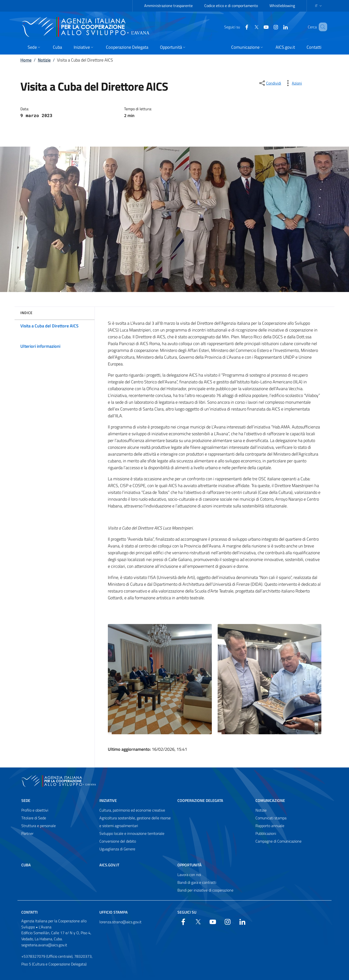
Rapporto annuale (270, 826)
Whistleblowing (282, 6)
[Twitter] (249, 27)
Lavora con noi (189, 875)
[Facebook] (240, 27)
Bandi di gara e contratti (197, 882)
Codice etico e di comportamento (231, 6)
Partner (27, 833)
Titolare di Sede (34, 818)
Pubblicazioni (266, 833)
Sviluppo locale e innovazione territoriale (132, 833)
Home (26, 60)
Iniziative (108, 800)
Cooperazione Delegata (200, 800)
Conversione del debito (118, 841)
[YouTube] (259, 27)
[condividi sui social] (270, 83)
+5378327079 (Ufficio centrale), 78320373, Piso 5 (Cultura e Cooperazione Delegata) (57, 960)
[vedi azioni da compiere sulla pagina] (293, 83)
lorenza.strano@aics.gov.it (120, 922)
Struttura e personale (39, 826)
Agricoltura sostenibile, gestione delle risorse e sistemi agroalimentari (135, 822)
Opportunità (190, 865)
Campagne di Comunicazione (278, 841)
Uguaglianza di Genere (117, 849)
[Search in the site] (321, 27)
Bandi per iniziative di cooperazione (205, 890)
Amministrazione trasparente (168, 6)
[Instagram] (269, 27)
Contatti (29, 912)
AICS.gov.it (109, 865)
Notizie (44, 60)
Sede (26, 800)
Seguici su (187, 912)
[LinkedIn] (278, 27)
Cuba (26, 865)
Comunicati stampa (271, 818)
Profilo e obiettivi (35, 810)
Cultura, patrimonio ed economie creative (132, 810)
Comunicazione (270, 800)
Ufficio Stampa (114, 912)
